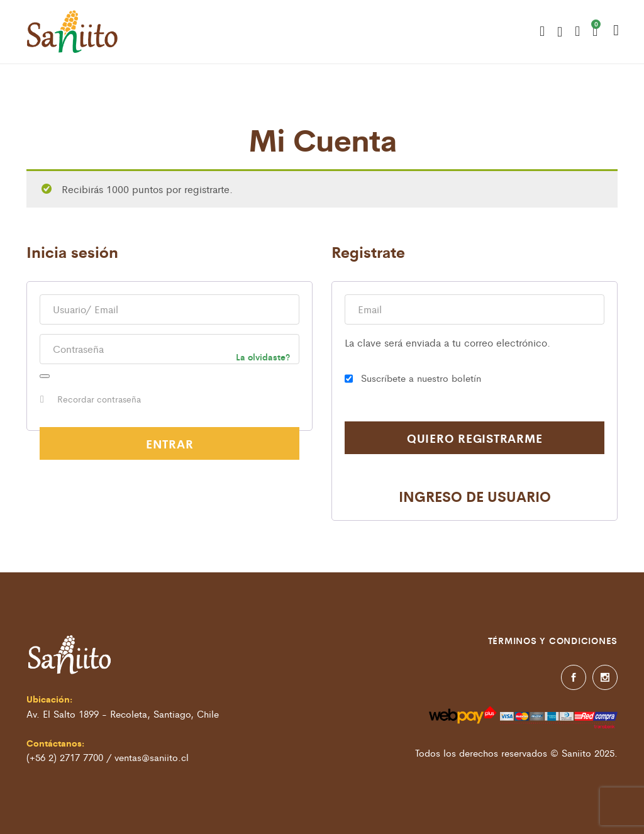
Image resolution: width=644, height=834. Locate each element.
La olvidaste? (263, 357)
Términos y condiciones (553, 640)
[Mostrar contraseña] (45, 376)
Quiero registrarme (475, 438)
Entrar (170, 443)
